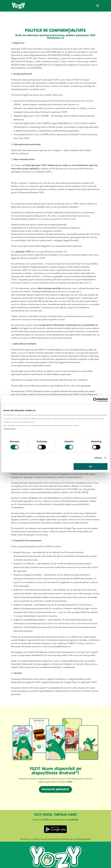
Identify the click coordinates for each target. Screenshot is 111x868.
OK (91, 466)
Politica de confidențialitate (76, 839)
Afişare (98, 458)
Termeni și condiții (30, 839)
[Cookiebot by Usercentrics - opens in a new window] (95, 400)
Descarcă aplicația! (55, 790)
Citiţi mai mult (9, 429)
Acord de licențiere (51, 839)
